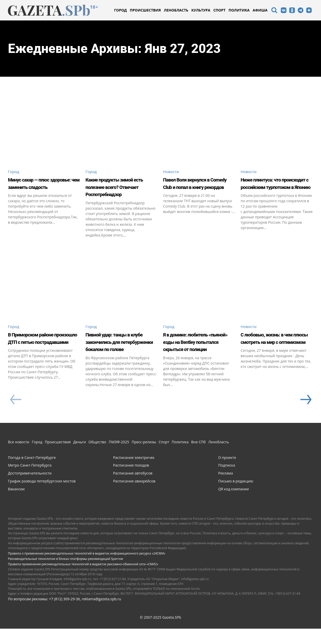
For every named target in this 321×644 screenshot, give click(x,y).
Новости (172, 172)
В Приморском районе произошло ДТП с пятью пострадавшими (44, 350)
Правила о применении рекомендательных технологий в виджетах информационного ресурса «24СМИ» (87, 569)
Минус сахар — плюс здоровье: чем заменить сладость (44, 187)
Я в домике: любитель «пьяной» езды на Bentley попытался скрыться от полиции (195, 353)
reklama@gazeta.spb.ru (101, 614)
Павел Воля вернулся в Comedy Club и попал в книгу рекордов (197, 187)
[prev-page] (15, 415)
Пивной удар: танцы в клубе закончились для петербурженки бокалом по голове (120, 353)
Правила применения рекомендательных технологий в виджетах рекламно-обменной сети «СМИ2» (83, 579)
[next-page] (305, 415)
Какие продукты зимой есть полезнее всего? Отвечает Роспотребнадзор (120, 191)
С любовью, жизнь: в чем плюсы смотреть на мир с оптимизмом (276, 350)
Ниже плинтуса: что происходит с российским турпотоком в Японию (277, 191)
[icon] (274, 11)
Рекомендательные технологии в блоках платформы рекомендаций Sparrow (66, 574)
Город (14, 172)
